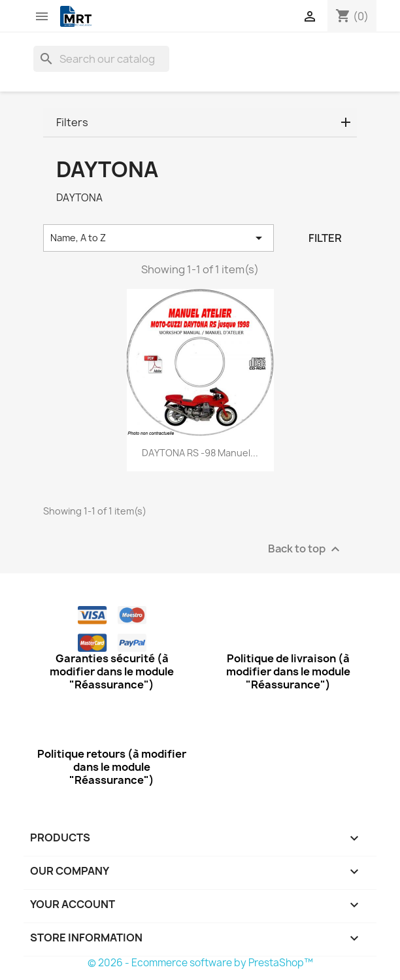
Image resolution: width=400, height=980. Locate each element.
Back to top (306, 549)
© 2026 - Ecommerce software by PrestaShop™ (200, 963)
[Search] (101, 59)
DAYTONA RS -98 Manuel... (200, 453)
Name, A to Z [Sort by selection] (158, 238)
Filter (325, 238)
